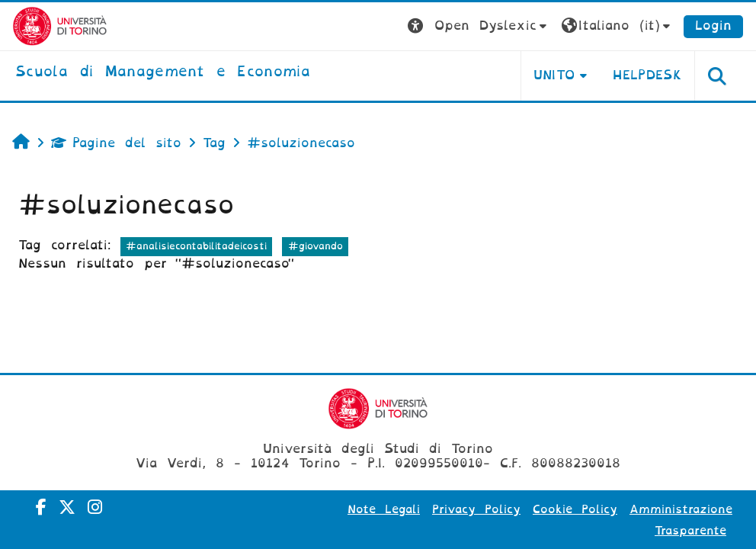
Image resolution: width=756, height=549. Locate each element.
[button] (479, 26)
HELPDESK (647, 75)
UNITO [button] (554, 75)
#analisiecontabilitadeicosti (196, 246)
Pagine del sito (116, 143)
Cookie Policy (575, 509)
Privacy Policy (476, 509)
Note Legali (384, 509)
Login (713, 26)
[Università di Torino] (60, 26)
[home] (163, 72)
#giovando (316, 246)
